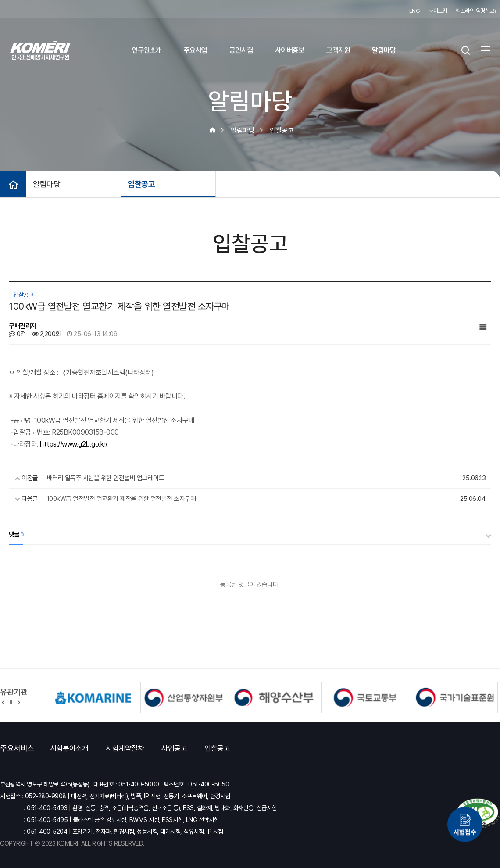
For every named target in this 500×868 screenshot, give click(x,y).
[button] (3, 702)
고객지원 (338, 50)
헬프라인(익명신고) (476, 11)
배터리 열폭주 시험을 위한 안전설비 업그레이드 (106, 478)
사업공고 (174, 748)
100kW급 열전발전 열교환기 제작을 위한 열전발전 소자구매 (121, 499)
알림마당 (384, 50)
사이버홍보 (290, 50)
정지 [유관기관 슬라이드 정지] (11, 702)
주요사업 (196, 50)
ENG (415, 11)
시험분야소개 (69, 748)
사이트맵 (438, 11)
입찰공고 (141, 184)
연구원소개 (147, 50)
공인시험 (241, 50)
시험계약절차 (125, 748)
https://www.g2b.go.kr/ (73, 444)
